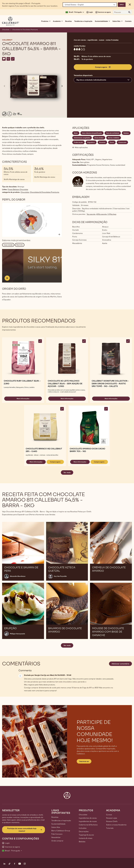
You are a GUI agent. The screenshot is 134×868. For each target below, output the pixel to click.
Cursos (109, 815)
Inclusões (83, 828)
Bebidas (82, 842)
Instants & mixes (86, 838)
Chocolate (6, 30)
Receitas (68, 21)
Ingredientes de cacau (88, 818)
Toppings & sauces (86, 835)
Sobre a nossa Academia (116, 825)
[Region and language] (90, 5)
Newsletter (56, 837)
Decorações (84, 831)
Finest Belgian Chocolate (18, 189)
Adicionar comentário (120, 664)
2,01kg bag (112, 214)
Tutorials (110, 828)
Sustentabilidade (58, 824)
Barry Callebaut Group (61, 831)
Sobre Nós (56, 827)
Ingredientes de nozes (88, 821)
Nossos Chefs (112, 821)
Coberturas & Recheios (88, 825)
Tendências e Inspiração (83, 21)
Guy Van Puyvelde (60, 576)
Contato (128, 21)
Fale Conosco (57, 834)
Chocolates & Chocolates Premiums (25, 30)
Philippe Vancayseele (17, 634)
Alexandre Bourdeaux (18, 576)
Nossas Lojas (112, 818)
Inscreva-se (84, 761)
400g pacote (101, 214)
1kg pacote (91, 214)
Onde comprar (57, 841)
